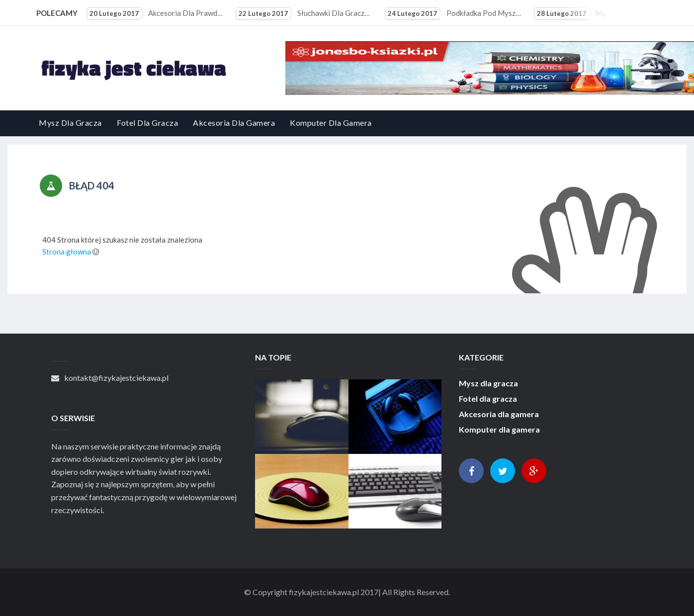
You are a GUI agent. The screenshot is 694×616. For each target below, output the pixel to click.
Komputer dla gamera (331, 123)
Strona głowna (67, 252)
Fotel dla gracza (147, 123)
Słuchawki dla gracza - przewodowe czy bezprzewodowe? (304, 13)
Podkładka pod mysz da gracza (453, 13)
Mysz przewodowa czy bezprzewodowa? (603, 13)
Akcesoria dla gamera (234, 123)
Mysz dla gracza (70, 123)
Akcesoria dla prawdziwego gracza (155, 13)
